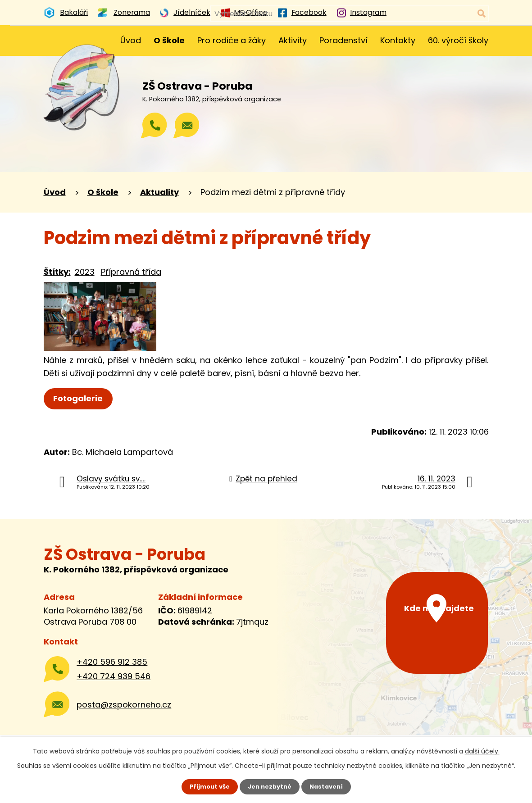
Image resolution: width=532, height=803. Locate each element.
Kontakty (398, 40)
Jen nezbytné (270, 786)
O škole (169, 40)
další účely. (482, 750)
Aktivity (293, 40)
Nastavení (329, 786)
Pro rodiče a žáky (232, 40)
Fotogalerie (81, 398)
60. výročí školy (458, 40)
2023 (85, 272)
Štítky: (57, 272)
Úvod (131, 40)
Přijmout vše (207, 786)
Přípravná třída (131, 272)
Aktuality (159, 192)
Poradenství (343, 40)
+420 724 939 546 (114, 676)
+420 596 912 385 (112, 662)
